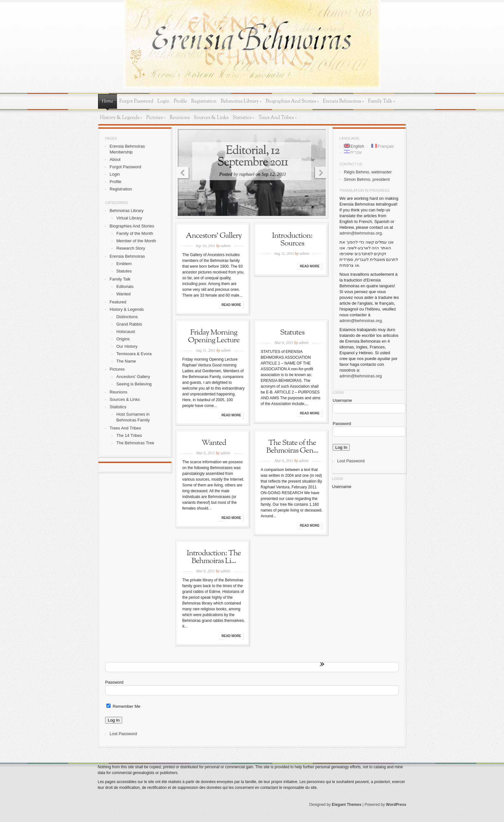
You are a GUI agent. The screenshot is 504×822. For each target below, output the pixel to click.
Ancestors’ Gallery (214, 236)
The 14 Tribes (129, 435)
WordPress (396, 805)
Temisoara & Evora (134, 354)
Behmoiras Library (241, 102)
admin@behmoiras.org (361, 233)
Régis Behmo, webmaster (368, 172)
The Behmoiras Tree (135, 443)
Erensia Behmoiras (343, 102)
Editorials (125, 286)
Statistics (243, 118)
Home (108, 102)
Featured (118, 302)
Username (342, 400)
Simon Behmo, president (367, 179)
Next (322, 173)
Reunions (180, 118)
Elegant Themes (346, 805)
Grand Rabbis (129, 324)
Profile (180, 102)
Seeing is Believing (134, 384)
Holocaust (126, 332)
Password (342, 424)
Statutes (124, 271)
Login (164, 102)
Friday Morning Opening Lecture (214, 337)
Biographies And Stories (292, 102)
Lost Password (351, 461)
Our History (127, 346)
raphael (247, 174)
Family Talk (382, 102)
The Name (126, 361)
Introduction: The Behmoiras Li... (214, 557)
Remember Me (123, 706)
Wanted (123, 294)
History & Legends (121, 118)
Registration (204, 102)
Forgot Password (136, 102)
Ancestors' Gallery (133, 377)
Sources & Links (211, 118)
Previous (182, 173)
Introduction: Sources (292, 240)
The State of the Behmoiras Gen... (292, 447)
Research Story (131, 248)
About (115, 159)
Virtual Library (129, 218)
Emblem (124, 264)
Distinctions (127, 317)
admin (226, 246)
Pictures (156, 118)
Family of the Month (135, 233)
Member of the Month (136, 241)
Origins (123, 339)
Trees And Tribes (278, 118)
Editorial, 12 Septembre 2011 (253, 157)
